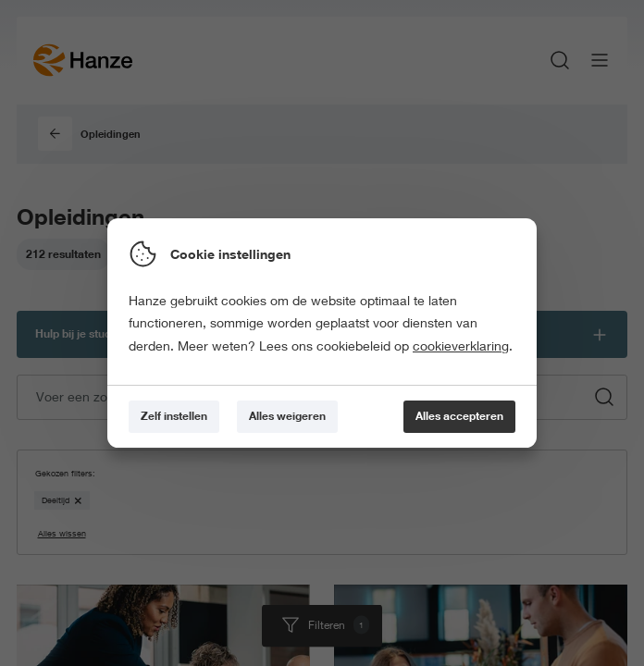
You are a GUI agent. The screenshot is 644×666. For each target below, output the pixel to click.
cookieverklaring (461, 346)
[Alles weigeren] (287, 417)
